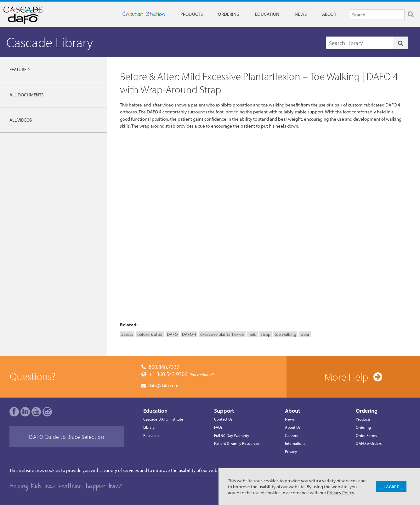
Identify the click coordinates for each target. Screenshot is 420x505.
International (296, 443)
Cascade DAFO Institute (163, 419)
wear (305, 334)
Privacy (291, 451)
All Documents (26, 95)
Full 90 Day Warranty (232, 435)
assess (127, 334)
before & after (150, 334)
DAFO (172, 334)
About (329, 14)
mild (253, 334)
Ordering (229, 14)
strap (266, 334)
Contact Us (223, 419)
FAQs (218, 427)
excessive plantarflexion (222, 334)
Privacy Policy (341, 493)
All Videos (21, 120)
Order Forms (366, 435)
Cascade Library (50, 42)
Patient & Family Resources (237, 443)
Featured (20, 69)
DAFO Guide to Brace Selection (67, 437)
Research (151, 435)
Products (192, 14)
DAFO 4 (189, 334)
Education (267, 14)
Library (149, 427)
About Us (293, 427)
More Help (346, 377)
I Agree (391, 487)
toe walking (285, 334)
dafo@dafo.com (163, 385)
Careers (291, 435)
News (301, 14)
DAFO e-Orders (369, 443)
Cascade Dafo (32, 15)
